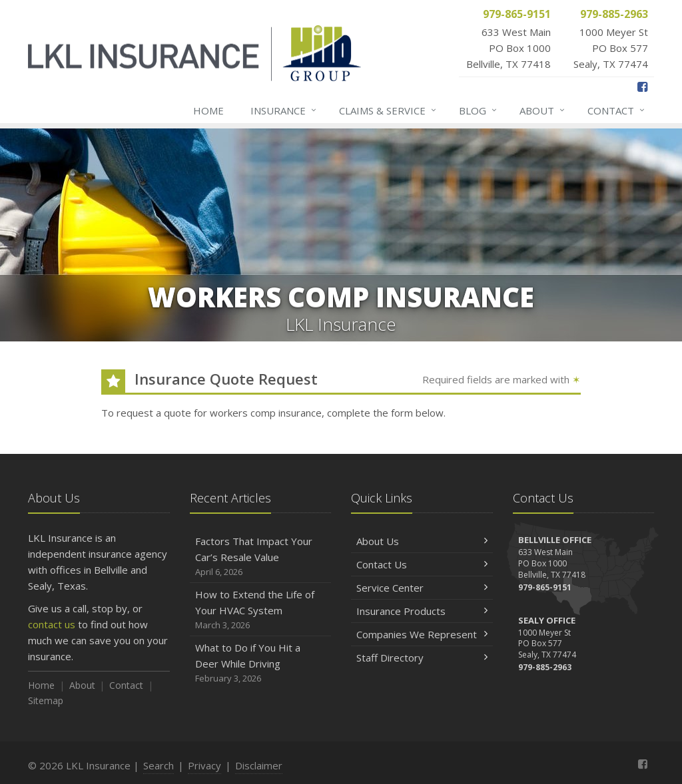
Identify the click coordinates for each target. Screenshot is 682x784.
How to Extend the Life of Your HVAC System (261, 610)
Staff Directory (422, 658)
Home (208, 110)
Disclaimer (259, 765)
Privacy (204, 765)
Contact (617, 110)
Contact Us (422, 564)
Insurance (284, 110)
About (543, 110)
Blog (479, 110)
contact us (52, 624)
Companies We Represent (422, 634)
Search (159, 765)
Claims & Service (388, 110)
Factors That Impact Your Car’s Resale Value (261, 557)
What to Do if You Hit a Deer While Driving (261, 663)
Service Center (422, 588)
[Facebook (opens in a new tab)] (642, 87)
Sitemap (46, 700)
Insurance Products (422, 611)
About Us (422, 541)
